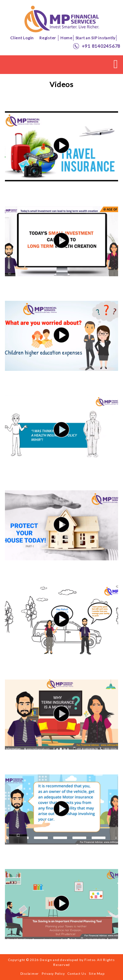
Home (66, 38)
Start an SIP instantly (96, 38)
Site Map (97, 973)
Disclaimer (30, 973)
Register (48, 38)
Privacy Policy (53, 973)
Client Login (22, 38)
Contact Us (77, 973)
